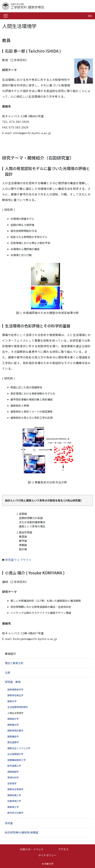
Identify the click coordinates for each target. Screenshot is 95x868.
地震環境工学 (14, 801)
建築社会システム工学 (19, 748)
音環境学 (12, 783)
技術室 (9, 823)
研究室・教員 (13, 682)
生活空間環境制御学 (18, 707)
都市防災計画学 (15, 813)
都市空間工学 (14, 766)
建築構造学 (13, 736)
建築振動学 (13, 772)
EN (90, 16)
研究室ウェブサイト (18, 560)
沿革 (8, 672)
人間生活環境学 (15, 713)
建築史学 (12, 701)
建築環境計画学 (15, 730)
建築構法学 (13, 725)
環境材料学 (13, 777)
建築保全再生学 (15, 695)
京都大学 (49, 864)
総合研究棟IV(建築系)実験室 (22, 832)
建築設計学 (13, 719)
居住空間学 (13, 742)
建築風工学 (13, 807)
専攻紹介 (10, 654)
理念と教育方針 (14, 663)
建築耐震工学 (14, 795)
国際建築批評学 (15, 689)
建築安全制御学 (15, 789)
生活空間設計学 (15, 754)
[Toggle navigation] (6, 16)
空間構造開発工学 (17, 760)
